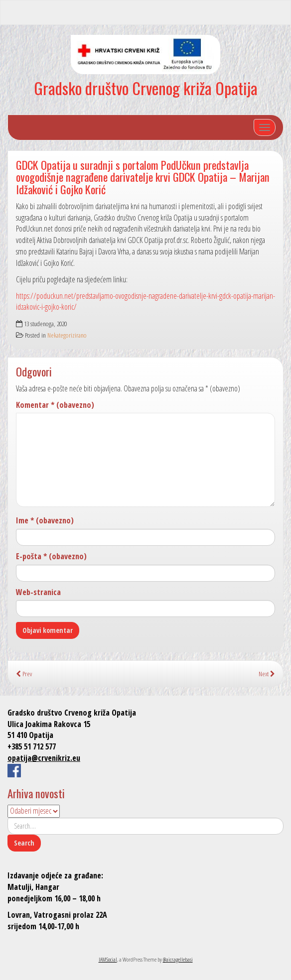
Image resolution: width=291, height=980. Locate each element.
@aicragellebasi (178, 959)
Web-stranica (38, 592)
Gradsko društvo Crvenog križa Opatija (146, 88)
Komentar (55, 405)
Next (267, 674)
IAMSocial (108, 959)
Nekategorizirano (67, 335)
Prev (24, 674)
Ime (45, 520)
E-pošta (51, 556)
